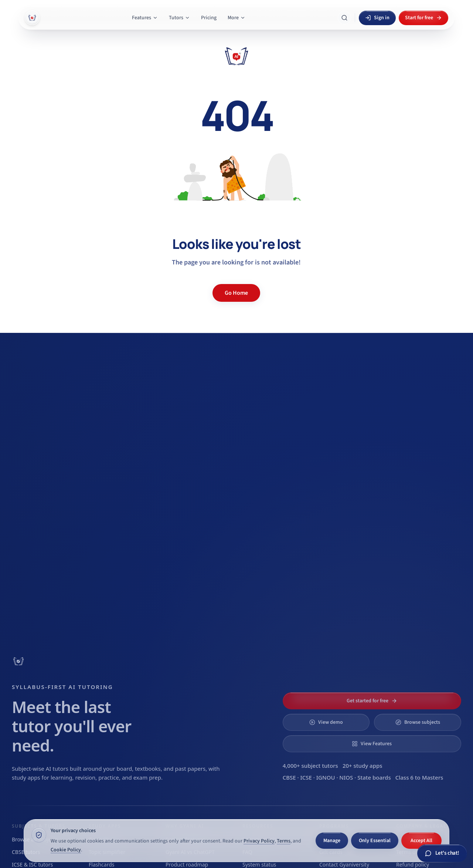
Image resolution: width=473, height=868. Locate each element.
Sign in (377, 18)
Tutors (179, 18)
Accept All (421, 841)
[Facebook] (455, 748)
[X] (387, 748)
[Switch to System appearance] (302, 748)
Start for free (423, 18)
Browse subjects (418, 455)
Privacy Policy (259, 841)
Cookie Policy (66, 850)
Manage (332, 841)
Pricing (209, 18)
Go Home (236, 293)
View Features (372, 476)
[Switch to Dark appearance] (330, 748)
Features (145, 18)
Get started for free (372, 433)
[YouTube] (421, 748)
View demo (326, 455)
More (236, 18)
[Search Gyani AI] (344, 18)
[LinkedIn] (404, 748)
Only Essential (375, 841)
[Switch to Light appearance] (356, 748)
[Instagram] (438, 748)
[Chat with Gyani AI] (442, 853)
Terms (284, 841)
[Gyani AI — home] (32, 18)
